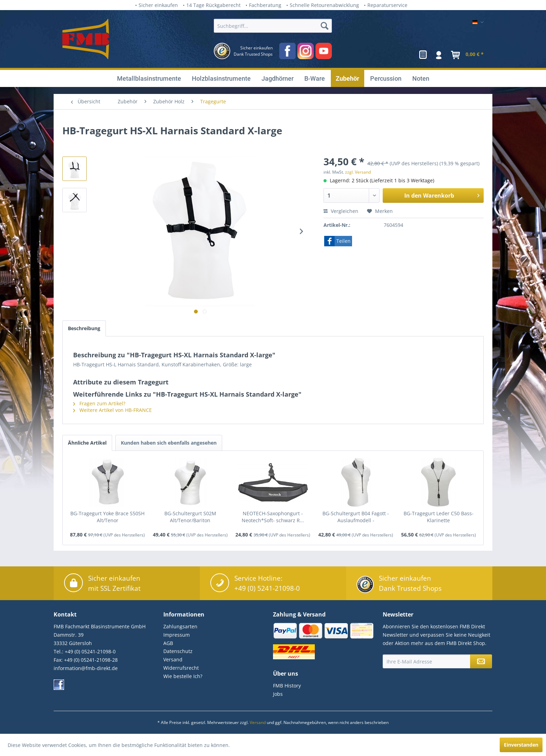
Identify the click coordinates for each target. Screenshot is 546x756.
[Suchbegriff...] (273, 26)
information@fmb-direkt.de (86, 668)
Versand (173, 659)
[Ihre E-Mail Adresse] (427, 661)
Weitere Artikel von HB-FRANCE (112, 410)
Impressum (177, 635)
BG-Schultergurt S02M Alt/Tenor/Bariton (190, 517)
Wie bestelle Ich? (183, 676)
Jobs (278, 694)
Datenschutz (178, 651)
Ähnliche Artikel (87, 443)
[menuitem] (273, 42)
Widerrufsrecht (181, 668)
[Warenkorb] (466, 55)
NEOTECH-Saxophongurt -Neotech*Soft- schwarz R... (273, 517)
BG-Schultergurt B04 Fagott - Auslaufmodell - (356, 517)
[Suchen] (325, 26)
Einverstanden (521, 745)
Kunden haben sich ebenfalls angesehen (169, 443)
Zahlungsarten (180, 626)
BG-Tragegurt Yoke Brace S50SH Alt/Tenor (107, 517)
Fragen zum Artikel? (99, 403)
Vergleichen (341, 211)
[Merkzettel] (423, 55)
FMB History (287, 686)
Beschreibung (84, 328)
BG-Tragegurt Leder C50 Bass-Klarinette (439, 517)
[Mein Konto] (439, 55)
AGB (168, 643)
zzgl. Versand (358, 172)
